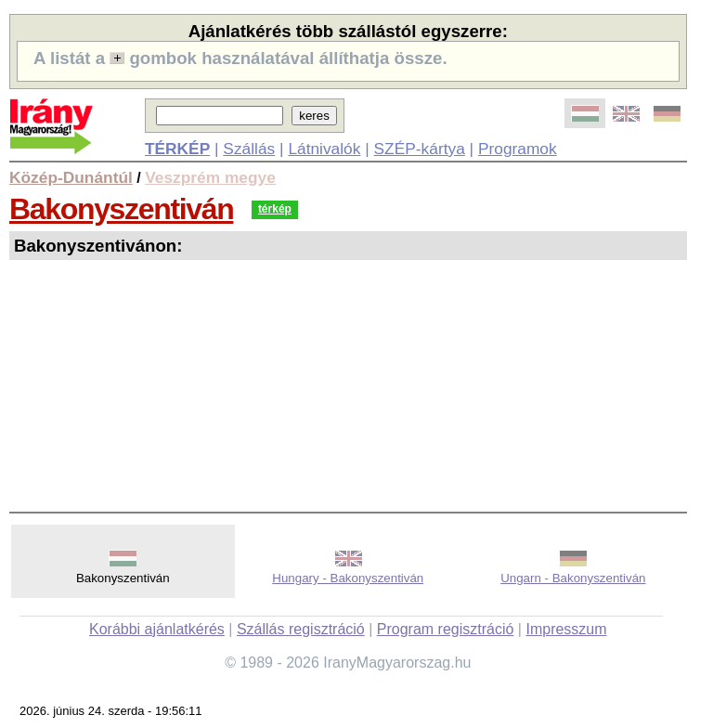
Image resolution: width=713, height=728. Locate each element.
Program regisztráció (446, 629)
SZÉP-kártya (420, 149)
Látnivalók (324, 149)
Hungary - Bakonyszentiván (348, 578)
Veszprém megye (210, 177)
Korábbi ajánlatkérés (157, 629)
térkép (275, 209)
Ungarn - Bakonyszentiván (573, 578)
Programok (518, 149)
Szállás (249, 149)
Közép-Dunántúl (71, 177)
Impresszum (566, 629)
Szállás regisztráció (301, 629)
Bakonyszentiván (121, 209)
